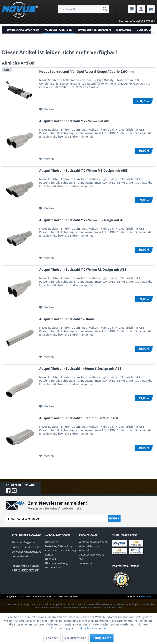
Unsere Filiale (53, 567)
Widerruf (84, 550)
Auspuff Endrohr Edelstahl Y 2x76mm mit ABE (75, 121)
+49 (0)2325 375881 (26, 570)
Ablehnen (52, 638)
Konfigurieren (102, 638)
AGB (81, 559)
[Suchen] (105, 9)
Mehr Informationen (93, 628)
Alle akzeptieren (75, 638)
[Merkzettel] (132, 9)
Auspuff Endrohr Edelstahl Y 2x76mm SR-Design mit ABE (83, 220)
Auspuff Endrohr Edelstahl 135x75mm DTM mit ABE (79, 418)
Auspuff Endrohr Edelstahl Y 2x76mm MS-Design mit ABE (83, 171)
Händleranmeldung (56, 563)
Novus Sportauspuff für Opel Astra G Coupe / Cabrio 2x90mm (86, 72)
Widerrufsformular (90, 546)
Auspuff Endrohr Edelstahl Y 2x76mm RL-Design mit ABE (83, 270)
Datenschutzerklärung (91, 555)
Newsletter (51, 542)
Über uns (50, 559)
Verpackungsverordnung (93, 542)
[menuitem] (83, 9)
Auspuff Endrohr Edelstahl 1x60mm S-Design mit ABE (80, 369)
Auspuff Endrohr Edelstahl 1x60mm (67, 319)
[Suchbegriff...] (83, 9)
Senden (114, 518)
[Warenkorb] (151, 9)
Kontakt (50, 555)
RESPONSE (146, 597)
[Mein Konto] (141, 9)
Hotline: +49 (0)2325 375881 (137, 21)
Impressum (85, 563)
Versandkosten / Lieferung (60, 550)
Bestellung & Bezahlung (59, 546)
